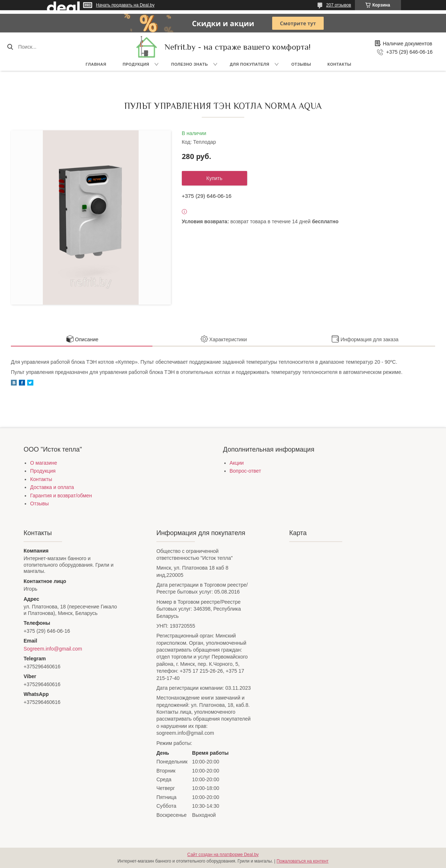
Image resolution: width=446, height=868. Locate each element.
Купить (214, 178)
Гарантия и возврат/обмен (61, 496)
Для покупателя (249, 64)
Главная (96, 64)
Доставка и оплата (52, 487)
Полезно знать (190, 64)
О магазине (44, 463)
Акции (237, 463)
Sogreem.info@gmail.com (53, 649)
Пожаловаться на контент (302, 861)
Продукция (136, 64)
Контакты (339, 64)
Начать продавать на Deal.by (125, 5)
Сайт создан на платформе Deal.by (223, 855)
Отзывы (301, 64)
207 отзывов (339, 5)
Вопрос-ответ (245, 471)
